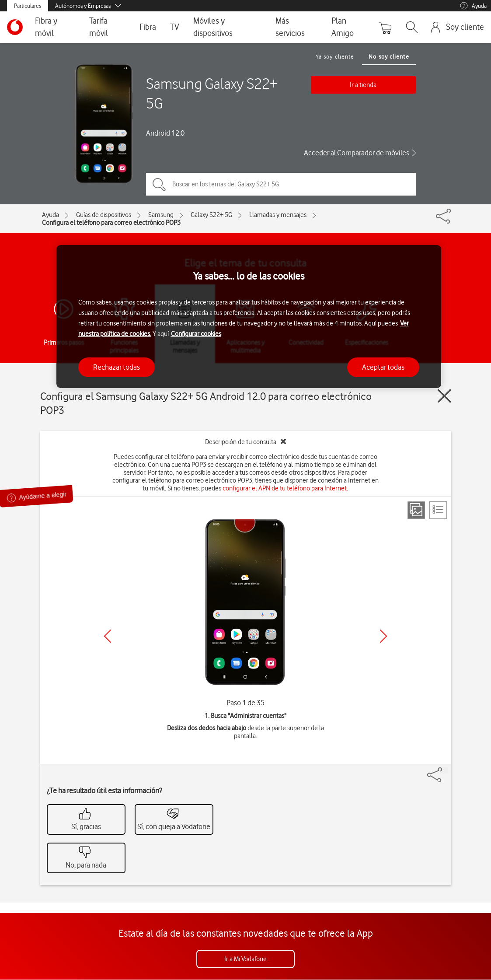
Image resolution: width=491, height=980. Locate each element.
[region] (249, 317)
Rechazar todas (117, 367)
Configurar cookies (196, 334)
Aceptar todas (383, 367)
